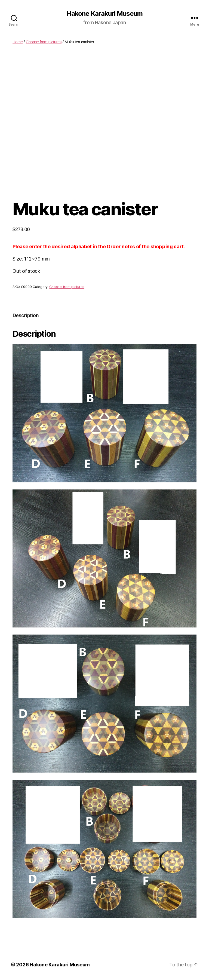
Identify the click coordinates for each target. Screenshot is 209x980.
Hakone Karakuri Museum (104, 14)
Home (18, 42)
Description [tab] (26, 316)
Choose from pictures (44, 42)
